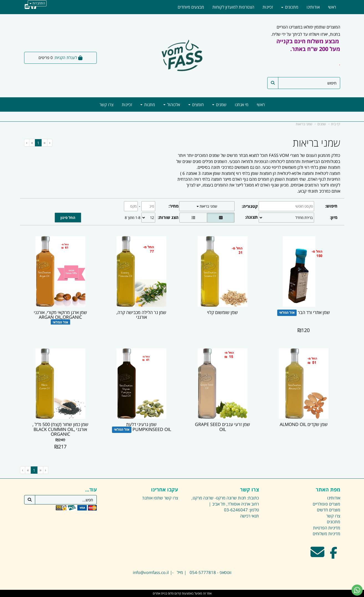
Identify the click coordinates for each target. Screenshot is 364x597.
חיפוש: (331, 206)
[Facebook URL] (34, 7)
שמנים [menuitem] (219, 104)
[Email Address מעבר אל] (317, 555)
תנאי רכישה (250, 516)
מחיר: (174, 206)
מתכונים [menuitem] (290, 7)
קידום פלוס (174, 593)
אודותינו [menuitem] (313, 7)
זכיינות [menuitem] (127, 104)
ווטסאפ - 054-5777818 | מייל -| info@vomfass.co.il (182, 572)
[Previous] (44, 143)
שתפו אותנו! (153, 498)
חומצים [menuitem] (196, 104)
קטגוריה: (250, 206)
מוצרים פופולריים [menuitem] (326, 504)
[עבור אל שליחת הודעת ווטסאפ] (357, 590)
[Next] (32, 143)
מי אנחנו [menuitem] (242, 104)
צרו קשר (171, 498)
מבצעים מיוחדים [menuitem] (191, 7)
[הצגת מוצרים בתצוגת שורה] (193, 218)
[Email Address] (27, 7)
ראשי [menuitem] (261, 104)
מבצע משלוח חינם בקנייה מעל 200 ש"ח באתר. (308, 45)
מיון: (334, 217)
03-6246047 (236, 510)
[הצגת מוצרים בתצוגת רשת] (221, 218)
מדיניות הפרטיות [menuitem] (327, 528)
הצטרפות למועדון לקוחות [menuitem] (233, 7)
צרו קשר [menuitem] (106, 104)
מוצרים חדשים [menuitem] (329, 510)
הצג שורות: (168, 217)
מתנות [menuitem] (148, 104)
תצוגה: (251, 217)
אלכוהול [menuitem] (172, 104)
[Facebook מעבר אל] (334, 555)
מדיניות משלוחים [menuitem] (326, 534)
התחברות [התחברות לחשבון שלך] (37, 3)
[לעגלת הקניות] (61, 58)
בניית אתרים (160, 593)
